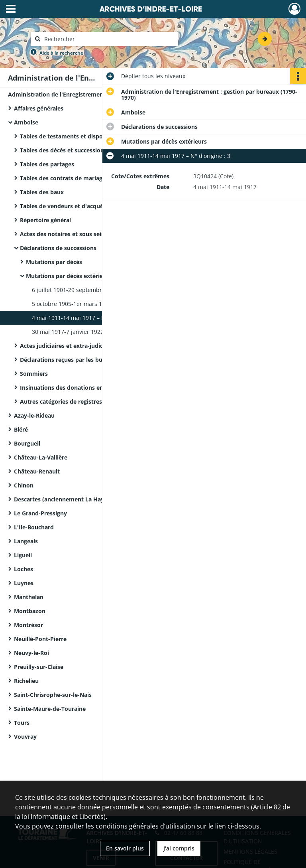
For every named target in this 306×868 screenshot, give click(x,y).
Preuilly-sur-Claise (39, 667)
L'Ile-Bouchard (34, 527)
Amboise (26, 122)
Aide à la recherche (61, 53)
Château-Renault (37, 471)
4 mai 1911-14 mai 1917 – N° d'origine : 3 (86, 318)
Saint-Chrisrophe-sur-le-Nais (53, 695)
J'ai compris (179, 848)
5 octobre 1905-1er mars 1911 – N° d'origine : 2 (95, 304)
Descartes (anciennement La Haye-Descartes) (76, 499)
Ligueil (23, 555)
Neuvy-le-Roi (31, 653)
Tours (22, 723)
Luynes (24, 583)
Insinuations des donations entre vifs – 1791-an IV (88, 388)
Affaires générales (39, 108)
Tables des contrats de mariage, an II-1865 (78, 178)
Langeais (26, 541)
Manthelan (29, 597)
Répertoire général (45, 220)
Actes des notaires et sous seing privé (72, 234)
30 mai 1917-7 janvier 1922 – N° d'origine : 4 (91, 332)
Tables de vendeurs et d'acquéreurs (69, 206)
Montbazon (30, 611)
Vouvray (25, 737)
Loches (24, 569)
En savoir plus (125, 848)
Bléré (21, 429)
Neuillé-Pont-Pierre (40, 639)
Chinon (24, 485)
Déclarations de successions (58, 248)
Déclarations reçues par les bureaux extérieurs (84, 360)
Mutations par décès (54, 262)
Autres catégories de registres (61, 401)
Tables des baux (42, 192)
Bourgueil (27, 443)
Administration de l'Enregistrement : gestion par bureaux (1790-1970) (88, 94)
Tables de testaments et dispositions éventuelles (87, 136)
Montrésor (28, 625)
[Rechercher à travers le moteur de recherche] (108, 39)
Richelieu (26, 681)
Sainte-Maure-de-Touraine (50, 709)
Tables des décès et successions (63, 150)
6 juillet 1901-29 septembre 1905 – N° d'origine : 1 (99, 290)
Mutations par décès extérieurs (69, 276)
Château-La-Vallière (41, 457)
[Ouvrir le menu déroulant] (11, 10)
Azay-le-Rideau (34, 415)
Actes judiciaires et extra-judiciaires (69, 346)
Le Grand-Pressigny (40, 513)
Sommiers (34, 374)
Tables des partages (47, 164)
